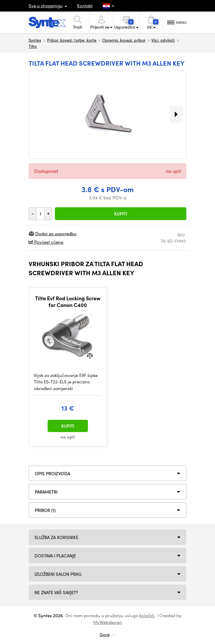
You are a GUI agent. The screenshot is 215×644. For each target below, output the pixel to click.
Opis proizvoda (52, 473)
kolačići (147, 615)
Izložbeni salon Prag (58, 574)
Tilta (33, 46)
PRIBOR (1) (45, 510)
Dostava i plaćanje (55, 556)
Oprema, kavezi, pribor (124, 40)
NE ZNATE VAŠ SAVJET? (56, 592)
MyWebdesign (107, 622)
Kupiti (121, 214)
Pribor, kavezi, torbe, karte (72, 40)
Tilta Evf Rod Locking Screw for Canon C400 (68, 302)
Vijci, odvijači (163, 40)
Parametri (46, 492)
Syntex (35, 40)
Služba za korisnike (56, 537)
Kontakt (85, 6)
